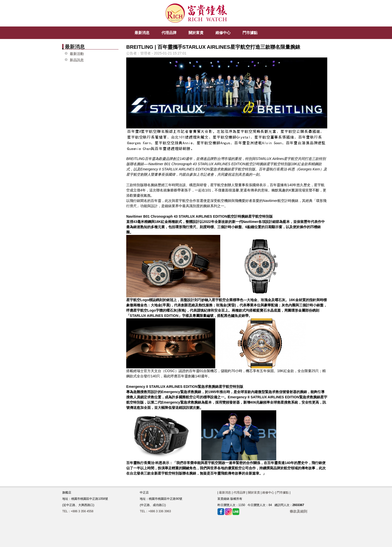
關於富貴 (254, 493)
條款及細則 (298, 511)
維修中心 (268, 493)
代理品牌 (239, 493)
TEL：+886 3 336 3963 (155, 511)
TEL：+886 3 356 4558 (78, 511)
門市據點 (283, 493)
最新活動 (77, 54)
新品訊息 (77, 60)
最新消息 (225, 493)
